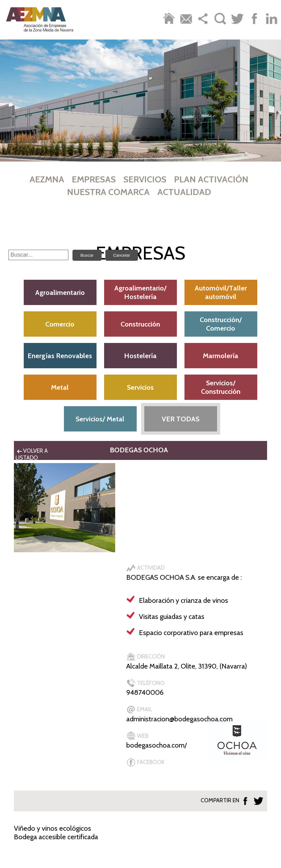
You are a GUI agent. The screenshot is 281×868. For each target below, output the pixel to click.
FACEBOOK (145, 762)
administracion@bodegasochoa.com (179, 719)
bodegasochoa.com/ (156, 745)
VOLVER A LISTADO (32, 454)
